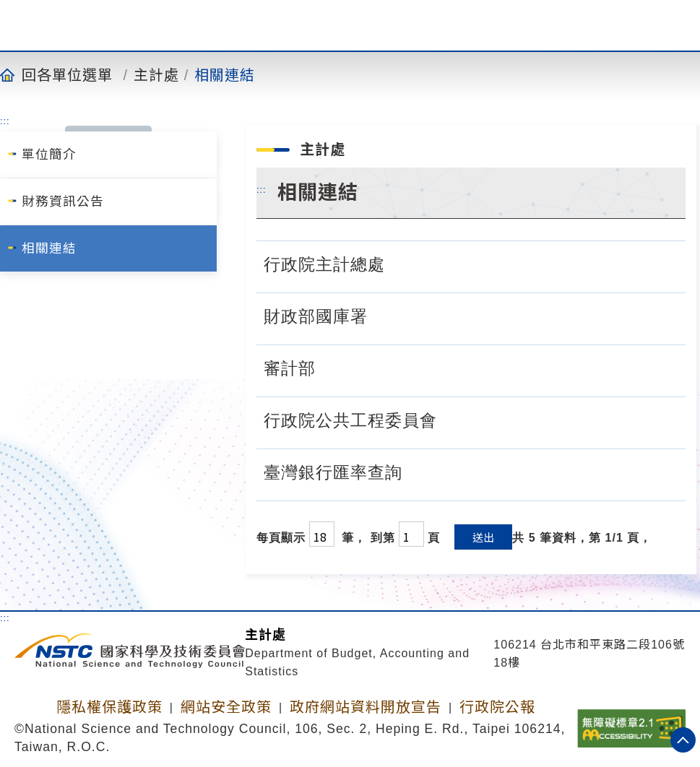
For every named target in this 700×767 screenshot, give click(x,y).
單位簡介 (49, 155)
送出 (483, 537)
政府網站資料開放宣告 (366, 707)
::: (5, 121)
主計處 (156, 74)
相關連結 (225, 74)
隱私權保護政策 (109, 707)
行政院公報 (497, 707)
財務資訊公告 (63, 201)
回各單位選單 (67, 74)
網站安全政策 (226, 707)
